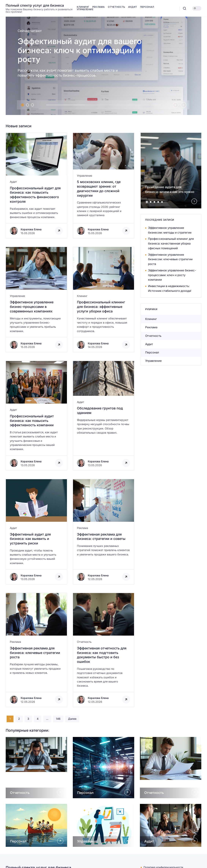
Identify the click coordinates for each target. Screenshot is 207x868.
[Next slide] (183, 105)
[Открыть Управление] (103, 825)
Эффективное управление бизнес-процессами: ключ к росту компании (172, 275)
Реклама (83, 528)
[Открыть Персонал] (103, 768)
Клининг (82, 296)
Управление (85, 176)
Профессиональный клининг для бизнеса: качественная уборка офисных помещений (171, 243)
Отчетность (84, 642)
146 (58, 719)
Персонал (152, 352)
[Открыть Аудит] (171, 825)
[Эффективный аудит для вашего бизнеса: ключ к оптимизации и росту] (103, 66)
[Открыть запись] (36, 186)
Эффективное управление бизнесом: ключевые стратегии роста (170, 259)
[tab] (23, 105)
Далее (72, 719)
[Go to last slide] (176, 105)
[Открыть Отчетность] (36, 768)
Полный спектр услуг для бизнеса (35, 5)
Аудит (13, 182)
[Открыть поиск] (185, 8)
